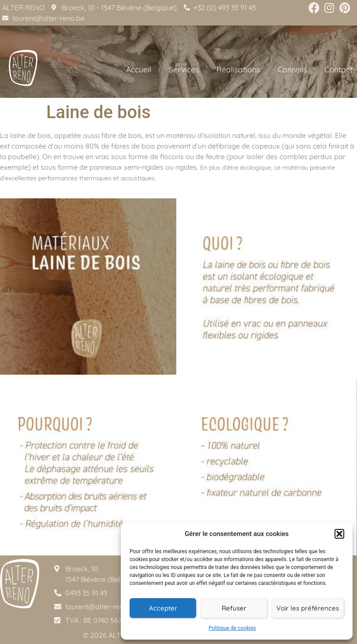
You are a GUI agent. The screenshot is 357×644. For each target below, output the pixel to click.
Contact (338, 69)
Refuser (234, 608)
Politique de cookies (232, 628)
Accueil (139, 69)
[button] (339, 534)
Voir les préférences (308, 608)
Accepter (163, 608)
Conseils (292, 69)
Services (184, 69)
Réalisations (238, 69)
